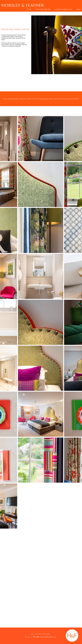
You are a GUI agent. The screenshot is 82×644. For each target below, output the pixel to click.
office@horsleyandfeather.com (44, 637)
